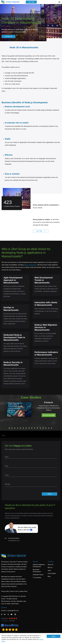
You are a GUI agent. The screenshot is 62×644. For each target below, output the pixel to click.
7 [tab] (26, 428)
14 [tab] (46, 428)
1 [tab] (9, 428)
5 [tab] (21, 428)
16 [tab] (52, 428)
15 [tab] (49, 428)
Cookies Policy (23, 591)
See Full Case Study (49, 415)
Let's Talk (31, 2)
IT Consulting (37, 578)
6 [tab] (23, 428)
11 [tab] (37, 428)
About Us (51, 565)
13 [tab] (43, 428)
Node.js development (30, 265)
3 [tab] (15, 428)
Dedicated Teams (38, 575)
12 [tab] (40, 428)
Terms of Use (14, 591)
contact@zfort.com (14, 541)
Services (35, 562)
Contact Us (8, 36)
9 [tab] (32, 428)
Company (51, 562)
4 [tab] (18, 428)
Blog (49, 576)
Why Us (50, 567)
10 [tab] (35, 428)
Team (49, 571)
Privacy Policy (5, 591)
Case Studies (52, 573)
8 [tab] (29, 428)
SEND (49, 494)
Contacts (4, 608)
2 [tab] (12, 428)
